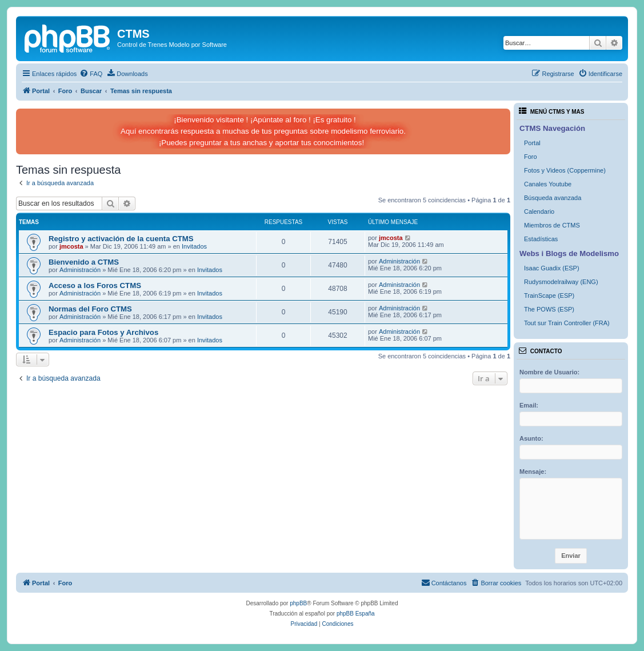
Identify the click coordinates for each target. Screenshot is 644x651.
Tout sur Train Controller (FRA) (567, 323)
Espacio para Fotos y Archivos (103, 332)
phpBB (298, 603)
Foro (531, 157)
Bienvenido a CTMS (84, 262)
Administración (80, 270)
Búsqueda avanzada (553, 198)
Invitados (194, 246)
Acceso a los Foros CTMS (95, 285)
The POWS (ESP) (549, 309)
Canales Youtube (548, 184)
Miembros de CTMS (552, 225)
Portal (532, 143)
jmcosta (71, 246)
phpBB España (356, 614)
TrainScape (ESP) (549, 295)
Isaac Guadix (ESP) (552, 268)
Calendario (539, 211)
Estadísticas (541, 239)
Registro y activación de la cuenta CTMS (121, 239)
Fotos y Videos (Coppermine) (565, 170)
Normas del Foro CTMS (90, 309)
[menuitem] (91, 74)
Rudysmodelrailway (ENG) (561, 282)
